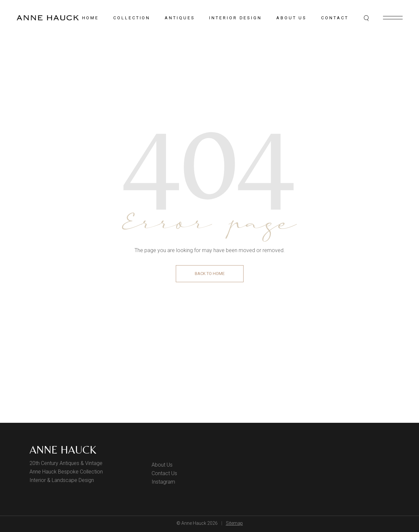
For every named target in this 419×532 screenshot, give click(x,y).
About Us (162, 465)
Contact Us (164, 473)
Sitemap (234, 523)
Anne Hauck (63, 450)
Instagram (163, 482)
